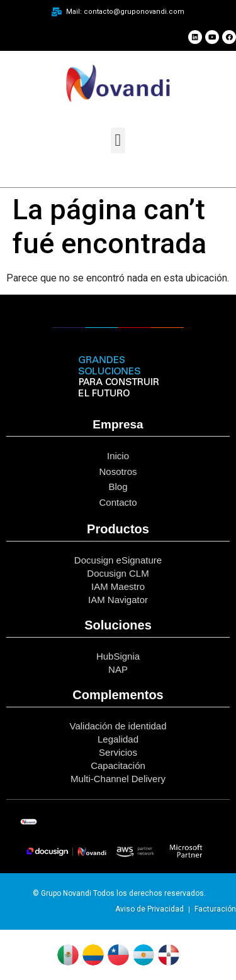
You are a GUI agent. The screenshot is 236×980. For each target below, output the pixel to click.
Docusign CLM (118, 573)
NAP (118, 669)
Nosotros (118, 471)
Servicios (118, 752)
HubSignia (118, 656)
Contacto (118, 502)
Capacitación (118, 765)
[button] (118, 140)
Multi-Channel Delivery (118, 779)
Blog (118, 487)
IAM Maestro (118, 586)
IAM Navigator (118, 600)
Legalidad (118, 739)
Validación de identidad (118, 726)
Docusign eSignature (118, 560)
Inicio (118, 456)
